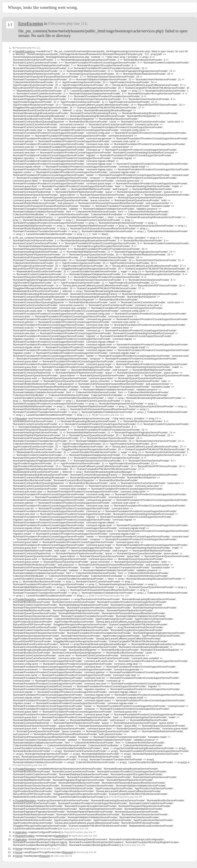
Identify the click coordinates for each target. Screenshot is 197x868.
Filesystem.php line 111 (67, 23)
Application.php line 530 (75, 829)
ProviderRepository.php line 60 (125, 797)
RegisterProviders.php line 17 (80, 832)
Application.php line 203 (84, 836)
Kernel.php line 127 (50, 849)
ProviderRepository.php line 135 (30, 765)
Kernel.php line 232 (135, 845)
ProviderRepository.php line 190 (112, 596)
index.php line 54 (63, 856)
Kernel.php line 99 (87, 852)
